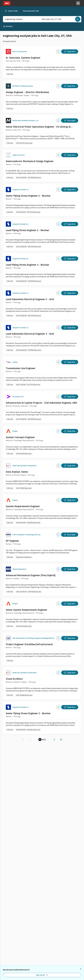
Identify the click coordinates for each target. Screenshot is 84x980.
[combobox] (18, 19)
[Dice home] (7, 3)
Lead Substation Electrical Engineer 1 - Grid (30, 334)
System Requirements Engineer (23, 506)
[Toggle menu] (78, 3)
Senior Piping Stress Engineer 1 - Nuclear (28, 713)
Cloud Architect (14, 679)
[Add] (58, 52)
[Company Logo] (8, 52)
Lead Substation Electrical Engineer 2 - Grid (30, 299)
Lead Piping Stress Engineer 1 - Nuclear (28, 265)
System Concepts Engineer (20, 437)
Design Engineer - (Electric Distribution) (27, 92)
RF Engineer (12, 541)
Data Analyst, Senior (17, 472)
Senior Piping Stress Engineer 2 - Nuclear (28, 196)
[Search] (78, 19)
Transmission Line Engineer (21, 368)
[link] (23, 740)
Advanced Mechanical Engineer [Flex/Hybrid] (31, 575)
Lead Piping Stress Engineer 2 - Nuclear (28, 230)
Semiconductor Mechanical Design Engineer (30, 161)
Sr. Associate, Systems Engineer (23, 58)
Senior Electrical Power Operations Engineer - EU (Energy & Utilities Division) (38, 127)
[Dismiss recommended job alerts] (81, 969)
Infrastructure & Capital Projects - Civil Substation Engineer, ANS (41, 403)
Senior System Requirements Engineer (27, 610)
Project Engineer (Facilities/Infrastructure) (29, 644)
